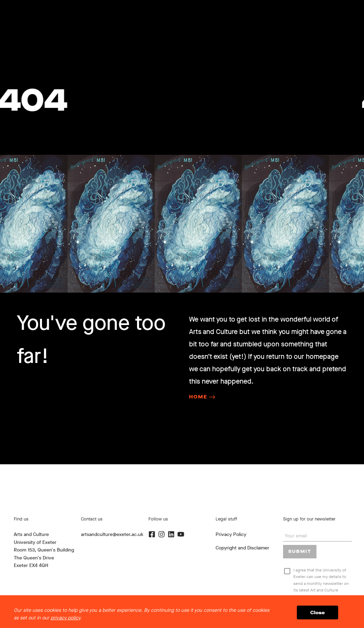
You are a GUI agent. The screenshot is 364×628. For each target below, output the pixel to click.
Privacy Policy (231, 534)
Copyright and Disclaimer (242, 548)
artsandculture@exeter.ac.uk (112, 534)
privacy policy (65, 618)
